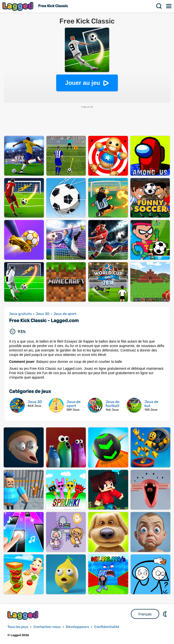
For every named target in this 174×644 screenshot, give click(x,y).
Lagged (18, 6)
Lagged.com (23, 615)
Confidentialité (107, 627)
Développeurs (77, 627)
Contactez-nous (47, 627)
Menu (169, 6)
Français (145, 614)
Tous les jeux (18, 627)
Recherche (159, 6)
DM (165, 614)
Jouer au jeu (82, 83)
